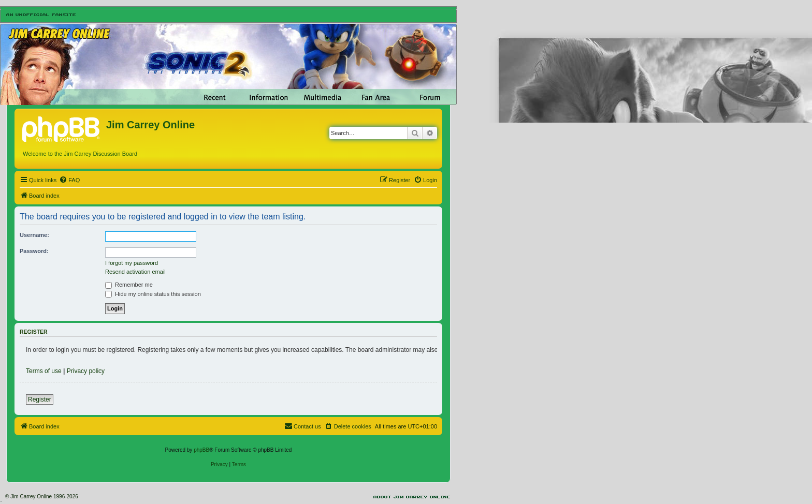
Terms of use (44, 371)
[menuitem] (69, 180)
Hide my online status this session (153, 294)
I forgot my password (132, 263)
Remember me (129, 285)
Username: (34, 235)
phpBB (201, 450)
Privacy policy (86, 371)
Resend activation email (135, 272)
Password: (34, 251)
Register (40, 399)
